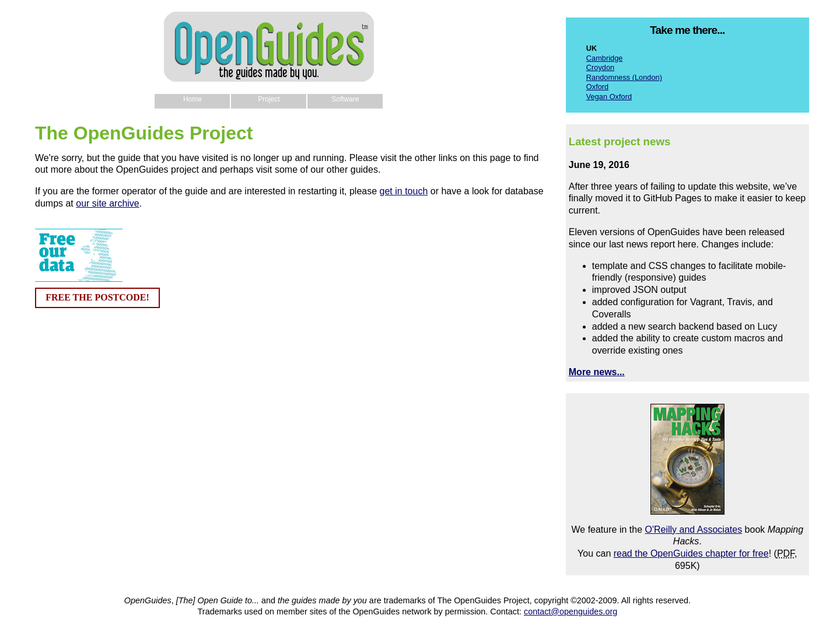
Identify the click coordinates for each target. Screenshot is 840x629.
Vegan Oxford (609, 97)
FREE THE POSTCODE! (97, 297)
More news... (597, 372)
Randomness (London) (624, 77)
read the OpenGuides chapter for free (691, 553)
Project (269, 99)
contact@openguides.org (570, 611)
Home (192, 99)
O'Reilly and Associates (693, 530)
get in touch (404, 191)
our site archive (108, 203)
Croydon (600, 67)
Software (345, 99)
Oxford (597, 87)
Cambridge (605, 58)
